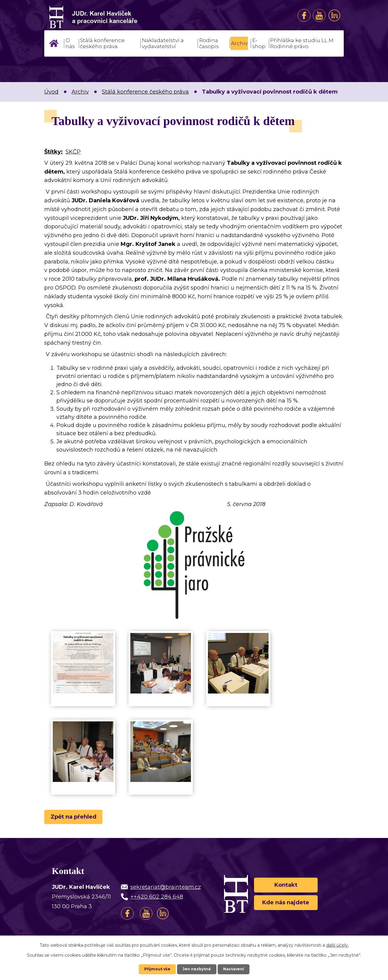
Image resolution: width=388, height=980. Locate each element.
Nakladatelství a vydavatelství (163, 43)
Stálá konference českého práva (102, 43)
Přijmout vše (155, 969)
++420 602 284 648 (157, 900)
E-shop (259, 43)
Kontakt (286, 886)
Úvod (54, 43)
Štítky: (54, 152)
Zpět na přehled (78, 818)
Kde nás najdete (286, 908)
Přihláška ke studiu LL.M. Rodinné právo (302, 43)
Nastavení (236, 969)
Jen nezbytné (197, 969)
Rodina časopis (209, 43)
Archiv (239, 43)
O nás (70, 43)
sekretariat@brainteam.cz (166, 890)
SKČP (73, 152)
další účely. (337, 945)
